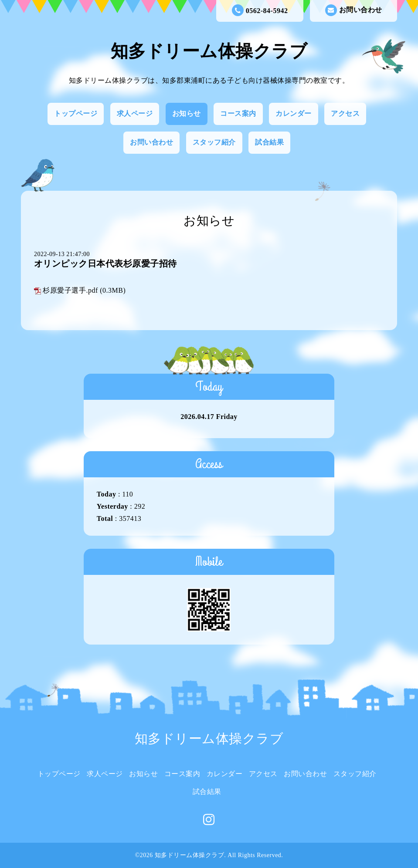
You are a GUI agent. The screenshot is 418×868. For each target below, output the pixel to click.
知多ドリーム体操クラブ (209, 51)
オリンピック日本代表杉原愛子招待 (105, 263)
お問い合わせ (354, 10)
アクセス (345, 113)
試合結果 (269, 142)
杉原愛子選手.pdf (70, 290)
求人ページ (135, 113)
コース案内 (238, 113)
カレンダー (294, 113)
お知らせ (187, 113)
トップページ (76, 113)
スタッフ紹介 (214, 142)
